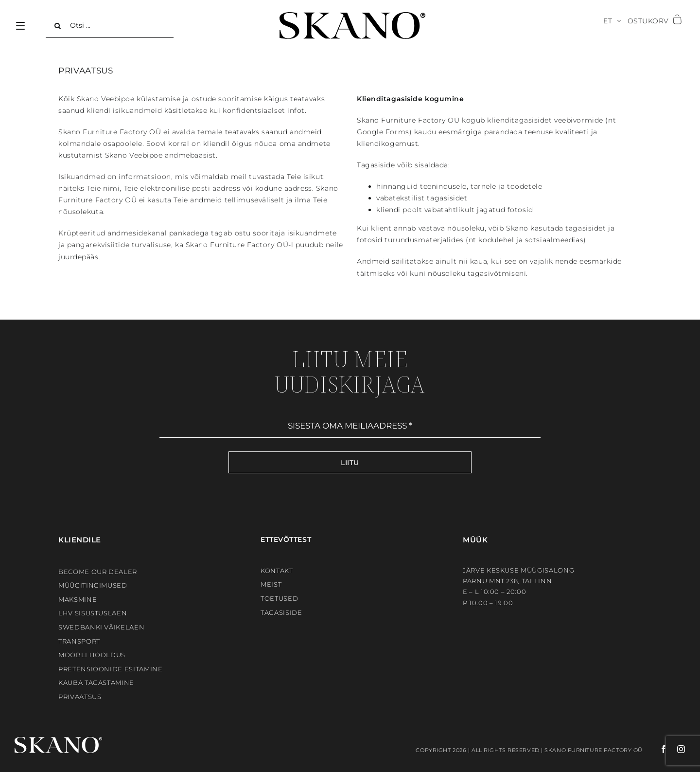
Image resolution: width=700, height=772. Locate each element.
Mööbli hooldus (92, 655)
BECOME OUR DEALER (98, 572)
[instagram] (676, 749)
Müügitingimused (93, 585)
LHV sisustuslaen (93, 613)
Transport (79, 641)
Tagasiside (281, 612)
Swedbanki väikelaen (101, 627)
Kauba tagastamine (96, 682)
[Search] (58, 26)
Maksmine (78, 599)
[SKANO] (352, 16)
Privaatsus (80, 697)
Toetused (279, 598)
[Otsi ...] (110, 26)
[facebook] (655, 749)
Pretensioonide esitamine (111, 669)
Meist (271, 584)
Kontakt (277, 571)
